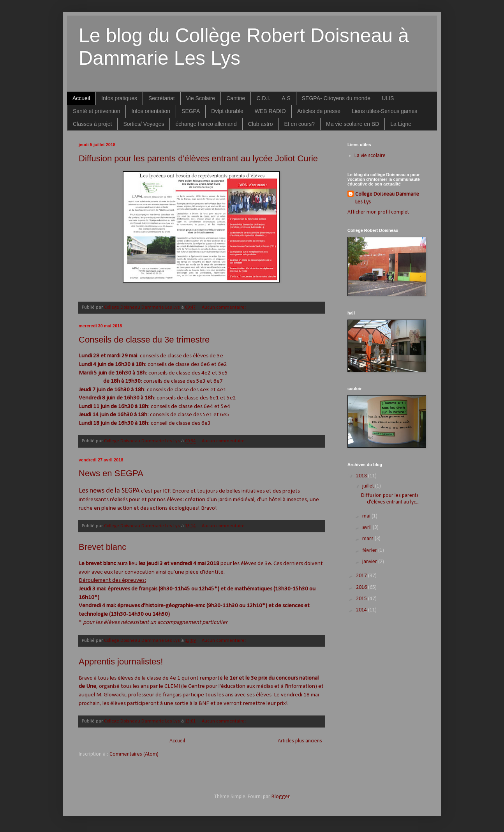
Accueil (81, 98)
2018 (362, 476)
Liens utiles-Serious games (384, 111)
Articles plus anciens (300, 741)
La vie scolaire (370, 156)
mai (367, 516)
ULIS (388, 98)
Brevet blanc (102, 547)
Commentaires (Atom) (134, 754)
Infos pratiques (119, 98)
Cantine (236, 98)
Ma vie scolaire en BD (352, 124)
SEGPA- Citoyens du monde (336, 98)
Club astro (261, 124)
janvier (370, 562)
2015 (362, 599)
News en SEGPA (111, 473)
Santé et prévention (96, 111)
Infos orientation (151, 111)
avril (367, 527)
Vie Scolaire (201, 98)
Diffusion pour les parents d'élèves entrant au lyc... (390, 499)
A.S (286, 98)
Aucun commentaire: (224, 307)
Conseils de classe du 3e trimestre (144, 340)
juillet (369, 486)
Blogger (280, 797)
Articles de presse (319, 111)
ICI (166, 491)
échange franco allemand (206, 124)
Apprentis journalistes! (121, 662)
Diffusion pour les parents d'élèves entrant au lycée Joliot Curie (198, 158)
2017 (362, 576)
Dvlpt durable (227, 111)
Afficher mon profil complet (378, 212)
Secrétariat (162, 98)
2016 (362, 587)
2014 (362, 610)
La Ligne (401, 124)
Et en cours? (300, 124)
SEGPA (191, 111)
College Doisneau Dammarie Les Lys (387, 198)
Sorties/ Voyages (144, 124)
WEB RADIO (270, 111)
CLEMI (172, 686)
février (370, 550)
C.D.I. (263, 98)
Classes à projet (92, 124)
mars (368, 539)
